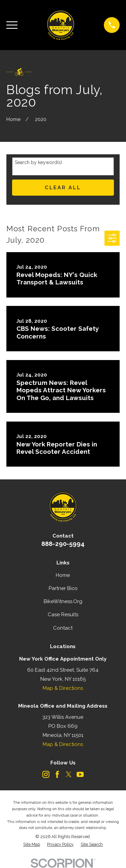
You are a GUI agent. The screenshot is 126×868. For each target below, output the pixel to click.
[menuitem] (32, 845)
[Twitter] (69, 774)
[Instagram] (46, 774)
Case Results (63, 615)
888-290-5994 (63, 544)
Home (63, 575)
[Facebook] (57, 774)
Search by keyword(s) (38, 162)
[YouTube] (80, 774)
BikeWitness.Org (63, 601)
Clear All (63, 188)
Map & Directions (63, 688)
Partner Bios (63, 588)
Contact (63, 628)
